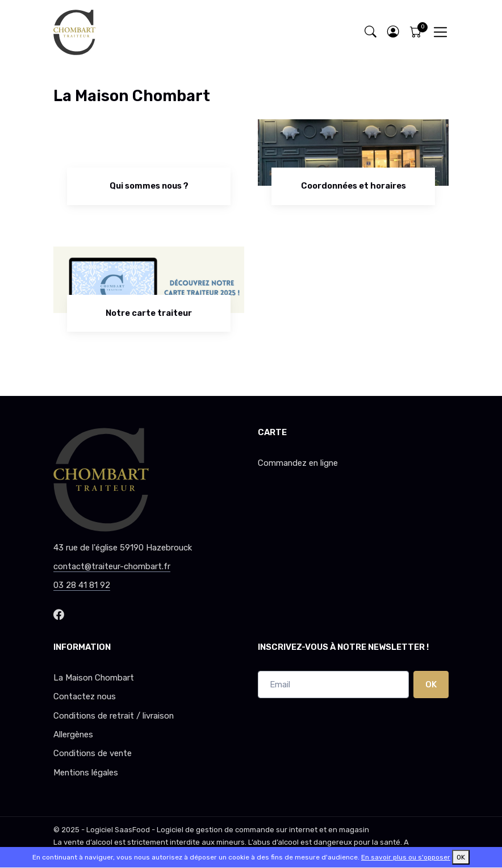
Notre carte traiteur (149, 313)
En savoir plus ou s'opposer (406, 857)
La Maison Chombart (94, 678)
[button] (393, 32)
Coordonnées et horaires (354, 186)
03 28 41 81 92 (82, 585)
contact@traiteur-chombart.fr (112, 566)
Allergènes (73, 735)
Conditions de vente (93, 753)
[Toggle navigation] (440, 32)
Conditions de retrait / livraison (114, 716)
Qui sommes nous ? (149, 186)
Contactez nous (85, 696)
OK (431, 685)
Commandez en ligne (298, 463)
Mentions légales (86, 773)
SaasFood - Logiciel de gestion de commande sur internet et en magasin (242, 830)
